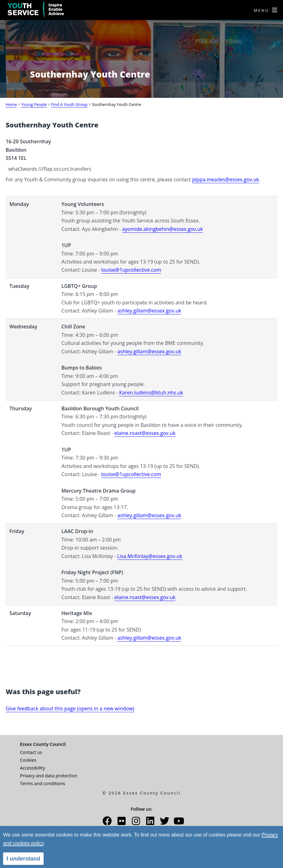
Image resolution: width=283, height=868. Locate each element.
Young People (34, 104)
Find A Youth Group (69, 104)
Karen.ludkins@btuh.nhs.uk (151, 393)
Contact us (31, 752)
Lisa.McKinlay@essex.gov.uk (150, 556)
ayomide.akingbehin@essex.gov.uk (163, 229)
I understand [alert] (23, 859)
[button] (107, 823)
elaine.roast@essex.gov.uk (145, 433)
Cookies (28, 760)
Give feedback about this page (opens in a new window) (70, 708)
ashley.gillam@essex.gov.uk (149, 311)
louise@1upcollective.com (131, 270)
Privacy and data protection (49, 776)
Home (11, 104)
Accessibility (32, 768)
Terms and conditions (43, 783)
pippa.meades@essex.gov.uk (226, 179)
